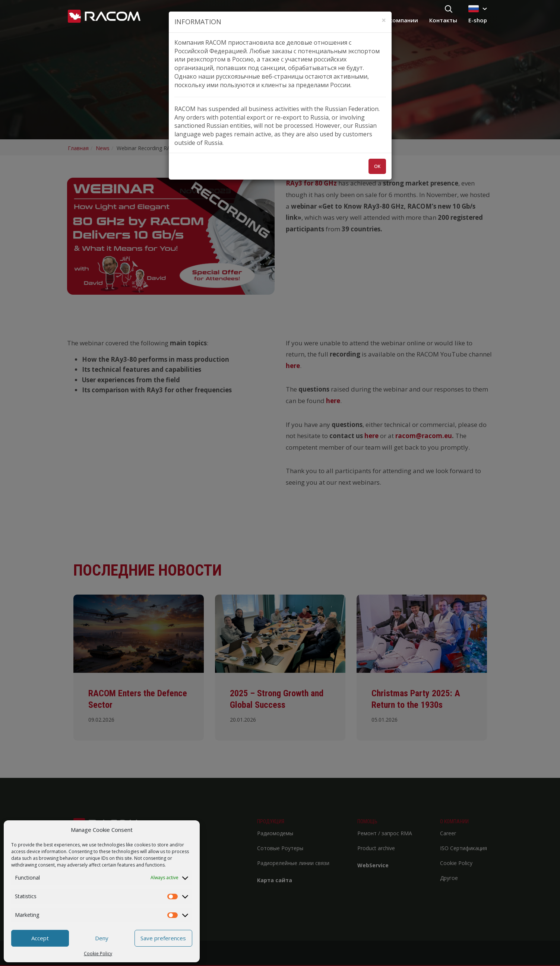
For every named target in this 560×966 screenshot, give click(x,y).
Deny (102, 938)
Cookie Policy (98, 954)
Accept (40, 938)
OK (377, 166)
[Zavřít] (384, 20)
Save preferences (163, 938)
